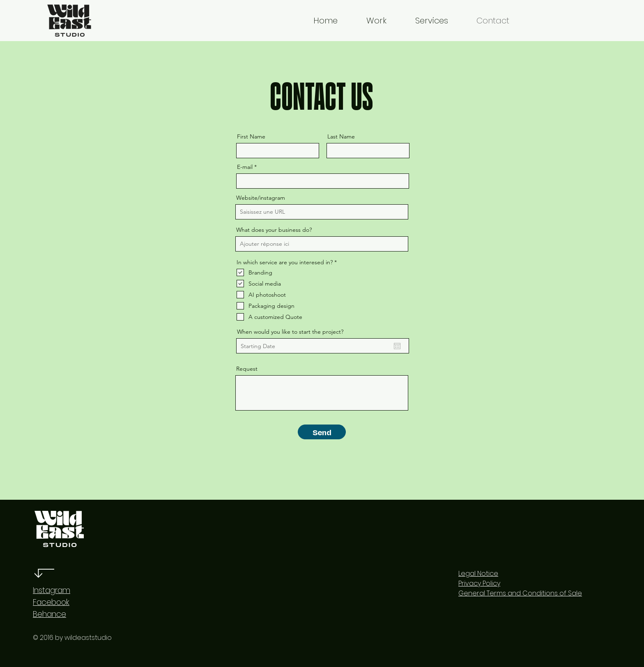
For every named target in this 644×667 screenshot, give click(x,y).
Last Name (341, 136)
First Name (251, 136)
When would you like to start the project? (290, 332)
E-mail (245, 167)
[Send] (322, 432)
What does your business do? (274, 230)
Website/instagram (261, 198)
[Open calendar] (397, 346)
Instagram (52, 590)
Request (247, 369)
